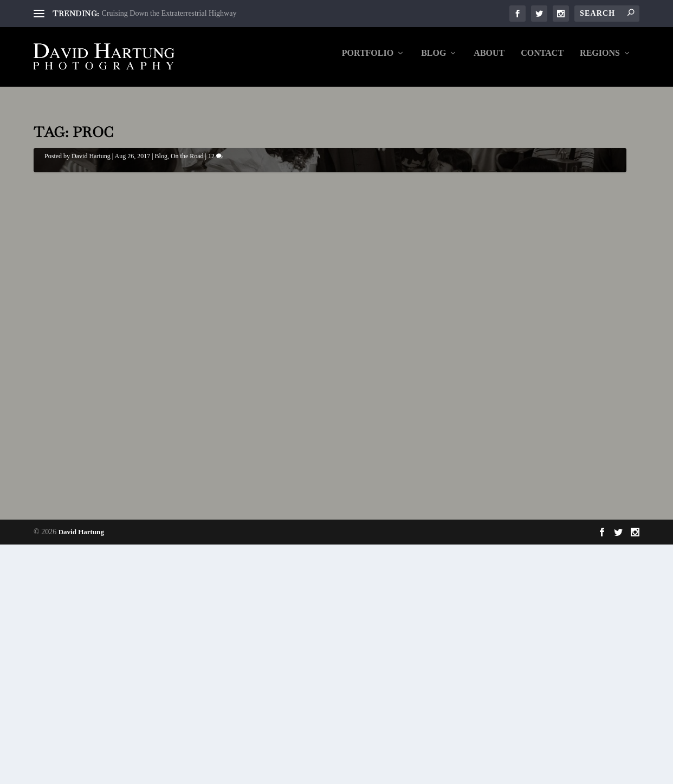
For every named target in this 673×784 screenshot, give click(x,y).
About (489, 61)
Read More (75, 701)
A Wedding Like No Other (128, 456)
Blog (433, 61)
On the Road (187, 470)
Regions (600, 61)
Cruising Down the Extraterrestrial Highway (169, 13)
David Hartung (91, 470)
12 (215, 470)
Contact (542, 61)
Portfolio (368, 61)
